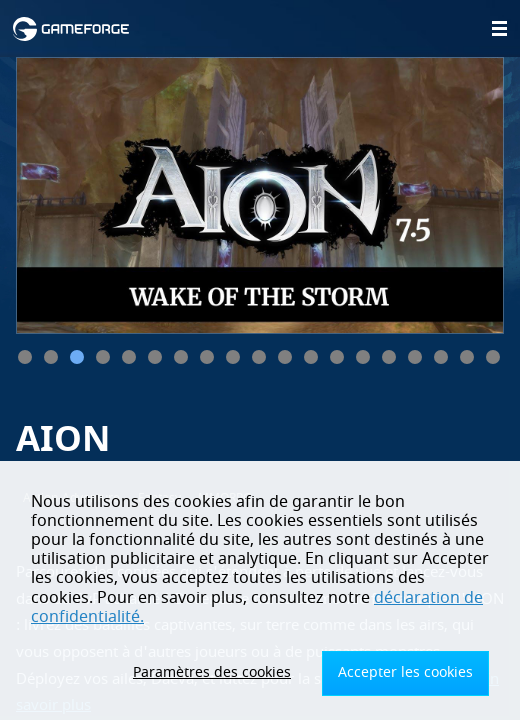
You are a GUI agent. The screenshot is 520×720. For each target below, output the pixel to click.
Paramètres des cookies (212, 672)
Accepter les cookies (405, 672)
